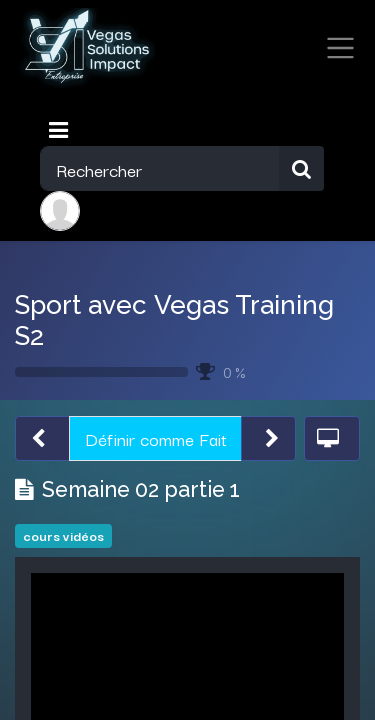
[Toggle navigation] (60, 130)
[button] (42, 438)
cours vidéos (63, 535)
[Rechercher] (301, 168)
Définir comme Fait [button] (156, 438)
